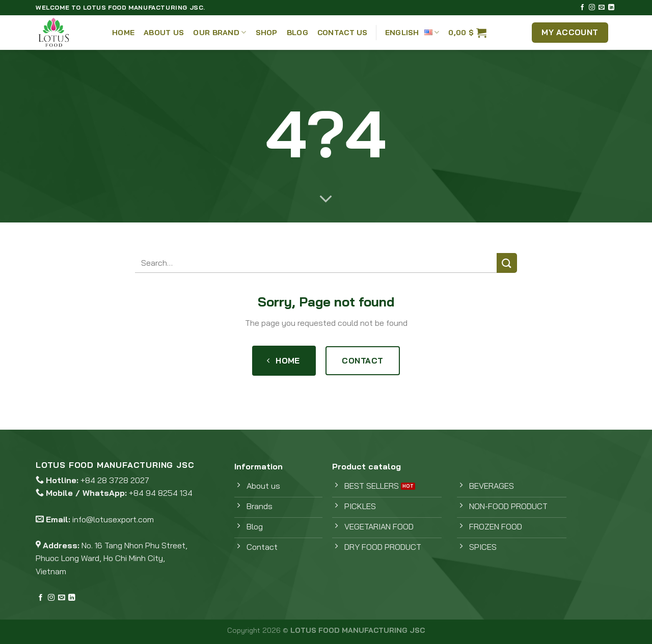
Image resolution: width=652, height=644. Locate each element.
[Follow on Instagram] (592, 8)
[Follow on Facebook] (582, 8)
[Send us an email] (602, 8)
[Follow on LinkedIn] (611, 8)
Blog (297, 33)
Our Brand (220, 32)
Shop (267, 33)
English (412, 32)
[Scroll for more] (326, 200)
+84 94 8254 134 (161, 493)
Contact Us (343, 33)
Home (123, 33)
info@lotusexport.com (113, 519)
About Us (164, 33)
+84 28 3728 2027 (115, 480)
